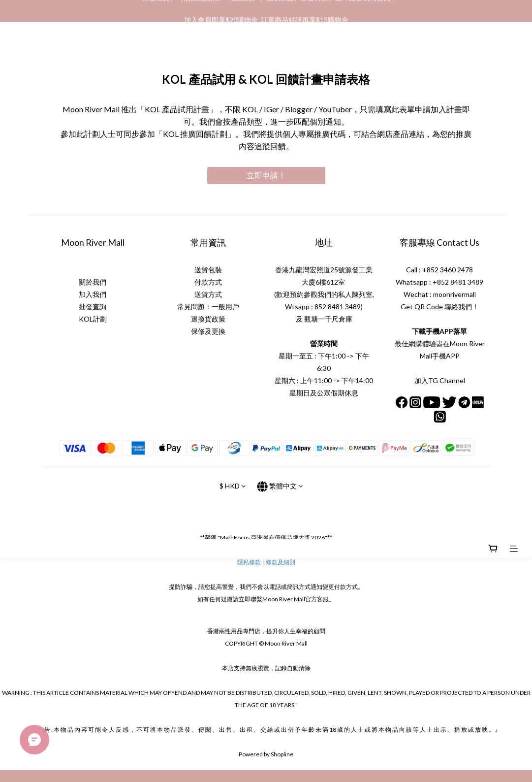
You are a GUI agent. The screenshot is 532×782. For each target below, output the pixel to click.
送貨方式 (208, 294)
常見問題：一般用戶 (208, 307)
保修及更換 (208, 331)
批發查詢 (93, 307)
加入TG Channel (440, 380)
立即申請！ (266, 175)
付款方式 (208, 282)
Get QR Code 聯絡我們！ (440, 307)
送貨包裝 (208, 270)
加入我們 (93, 294)
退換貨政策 (208, 319)
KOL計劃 (93, 319)
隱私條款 (249, 562)
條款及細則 (281, 562)
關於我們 (93, 282)
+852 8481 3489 (458, 282)
